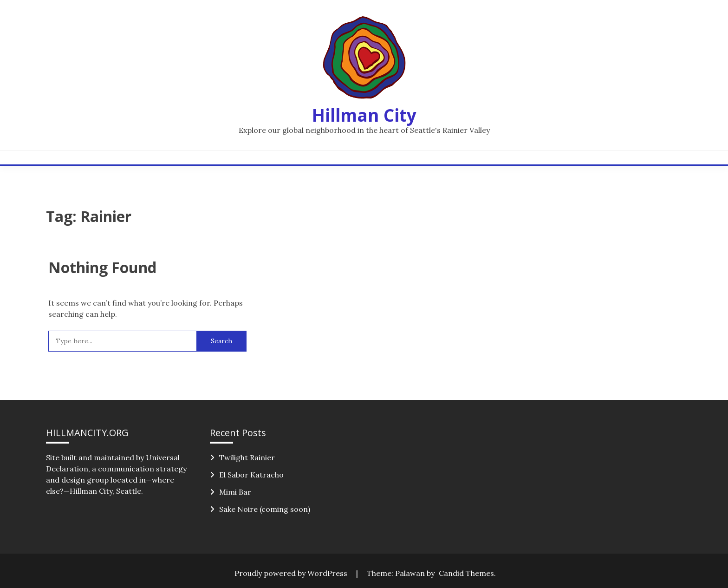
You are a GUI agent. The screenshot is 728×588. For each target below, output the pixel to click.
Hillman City (364, 115)
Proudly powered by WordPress (292, 573)
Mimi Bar (235, 492)
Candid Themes (466, 573)
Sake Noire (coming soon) (265, 509)
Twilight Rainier (247, 457)
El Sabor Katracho (251, 475)
